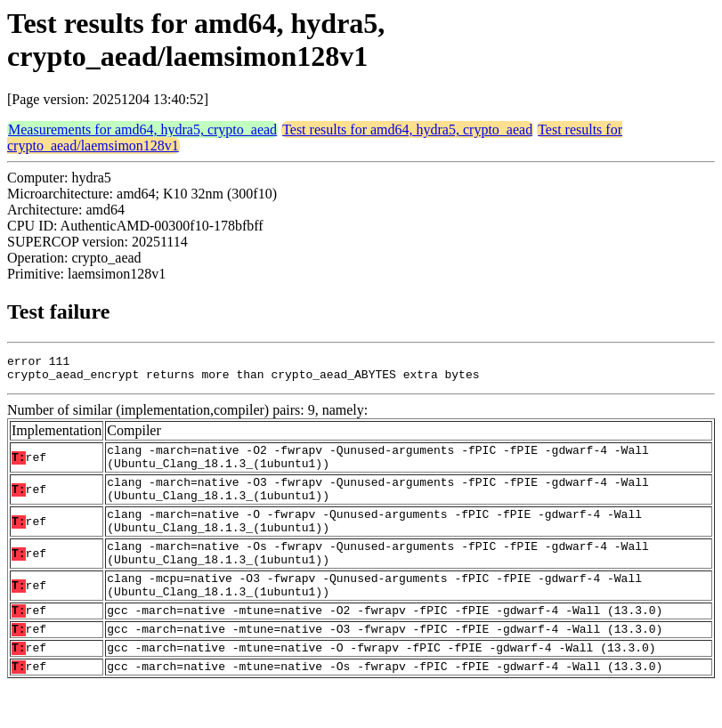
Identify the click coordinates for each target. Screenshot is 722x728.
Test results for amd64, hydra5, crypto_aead (407, 129)
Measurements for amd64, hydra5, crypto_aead (142, 129)
